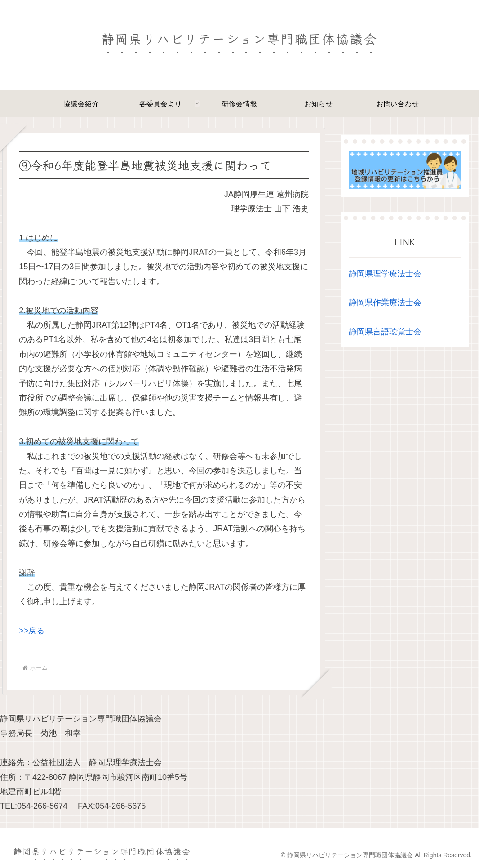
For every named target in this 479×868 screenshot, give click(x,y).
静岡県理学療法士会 (385, 274)
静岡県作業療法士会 (385, 303)
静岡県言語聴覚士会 (385, 332)
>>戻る (32, 631)
